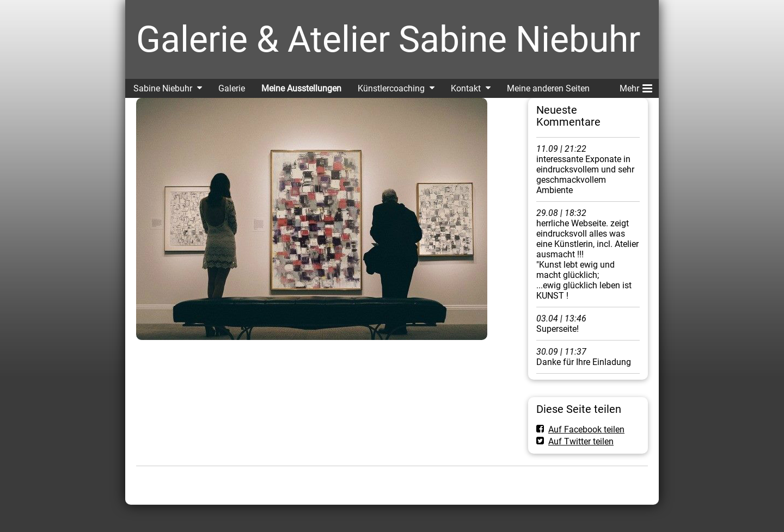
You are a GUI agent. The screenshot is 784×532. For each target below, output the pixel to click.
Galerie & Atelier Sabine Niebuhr (388, 39)
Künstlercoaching (391, 88)
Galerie (232, 88)
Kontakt (466, 88)
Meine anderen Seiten (548, 88)
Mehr (636, 86)
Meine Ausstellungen (301, 88)
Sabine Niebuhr (163, 88)
